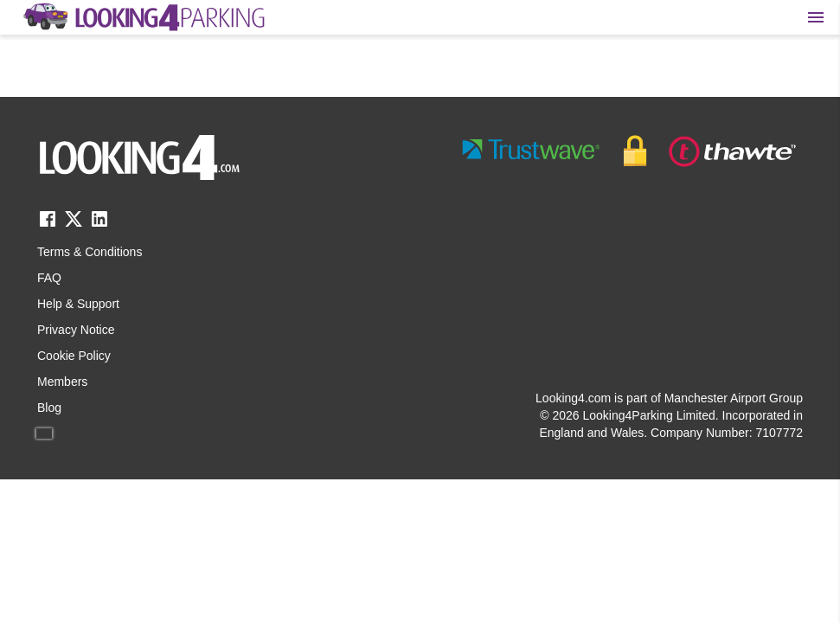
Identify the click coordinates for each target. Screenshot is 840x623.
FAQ (49, 278)
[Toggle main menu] (816, 17)
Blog (49, 408)
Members (62, 382)
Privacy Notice (76, 330)
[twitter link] (74, 225)
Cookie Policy (74, 356)
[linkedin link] (99, 225)
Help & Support (78, 304)
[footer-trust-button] (630, 151)
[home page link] (143, 17)
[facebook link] (48, 225)
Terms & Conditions (90, 252)
